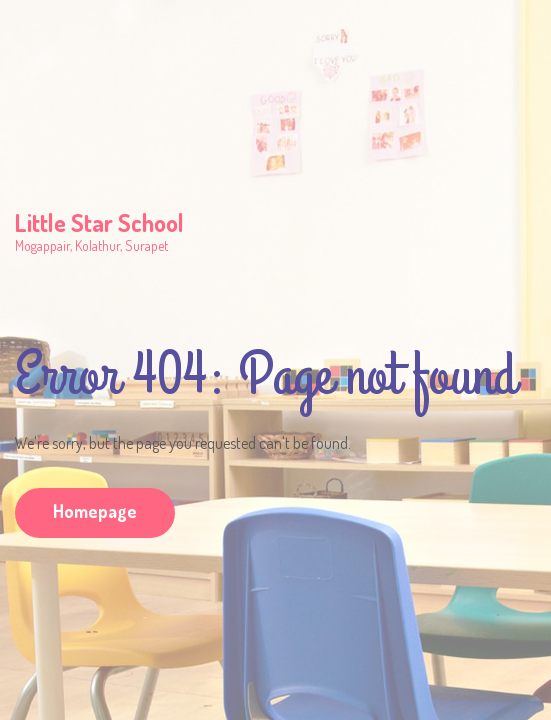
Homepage (95, 511)
